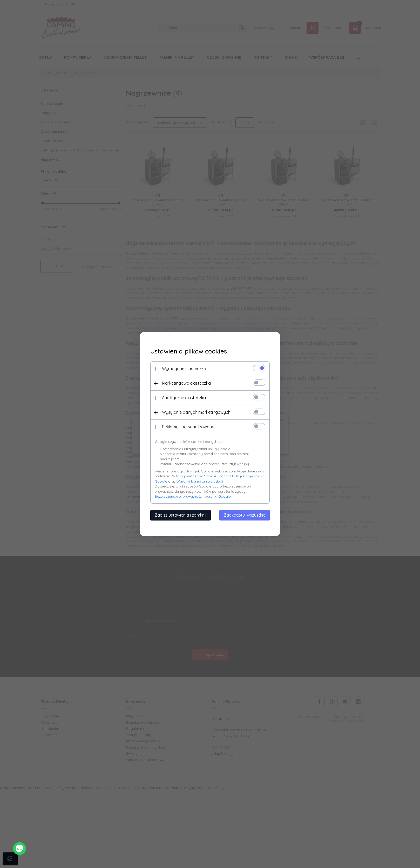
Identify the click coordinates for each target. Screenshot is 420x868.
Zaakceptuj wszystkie (245, 515)
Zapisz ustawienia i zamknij (181, 515)
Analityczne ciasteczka (184, 398)
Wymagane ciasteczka (184, 369)
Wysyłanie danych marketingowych (196, 412)
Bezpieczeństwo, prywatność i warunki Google (193, 496)
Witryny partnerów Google (195, 476)
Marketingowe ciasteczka (186, 383)
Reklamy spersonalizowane (188, 427)
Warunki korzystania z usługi (200, 481)
